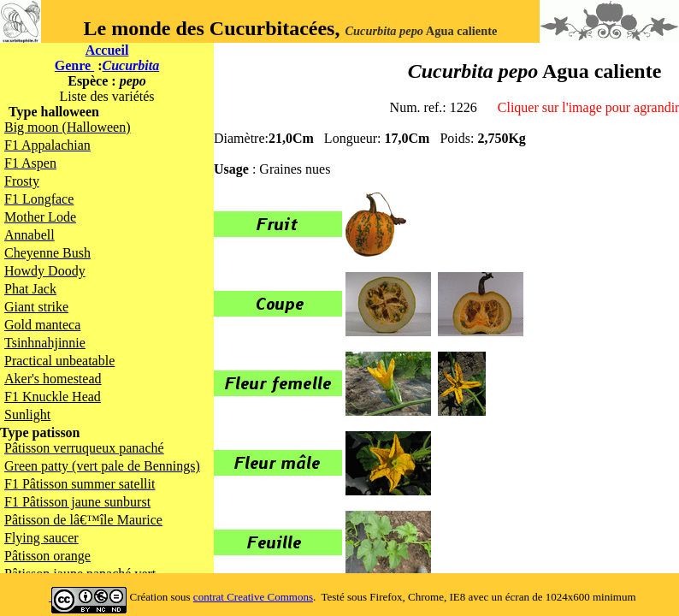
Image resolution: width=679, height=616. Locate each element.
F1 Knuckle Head (53, 397)
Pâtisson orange (47, 556)
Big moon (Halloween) (68, 127)
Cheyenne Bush (47, 253)
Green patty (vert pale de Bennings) (102, 466)
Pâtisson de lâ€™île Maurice (83, 520)
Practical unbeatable (59, 361)
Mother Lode (40, 217)
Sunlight (27, 415)
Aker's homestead (53, 379)
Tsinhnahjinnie (45, 343)
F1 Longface (39, 199)
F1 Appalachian (47, 145)
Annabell (30, 235)
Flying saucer (41, 538)
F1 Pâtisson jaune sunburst (77, 502)
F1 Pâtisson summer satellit (80, 484)
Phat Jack (30, 289)
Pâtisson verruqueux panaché (84, 448)
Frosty (22, 181)
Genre (74, 65)
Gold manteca (42, 325)
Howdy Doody (45, 271)
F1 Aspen (30, 163)
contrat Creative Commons (253, 597)
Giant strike (36, 307)
